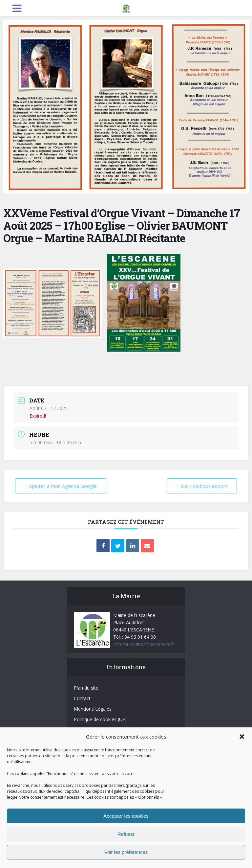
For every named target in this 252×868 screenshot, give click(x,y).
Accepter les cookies (126, 816)
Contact (82, 698)
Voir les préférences (126, 852)
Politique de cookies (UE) (100, 719)
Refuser (126, 834)
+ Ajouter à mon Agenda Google (61, 486)
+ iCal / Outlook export (202, 486)
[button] (242, 737)
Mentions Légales (93, 709)
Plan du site (86, 688)
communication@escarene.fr (144, 644)
